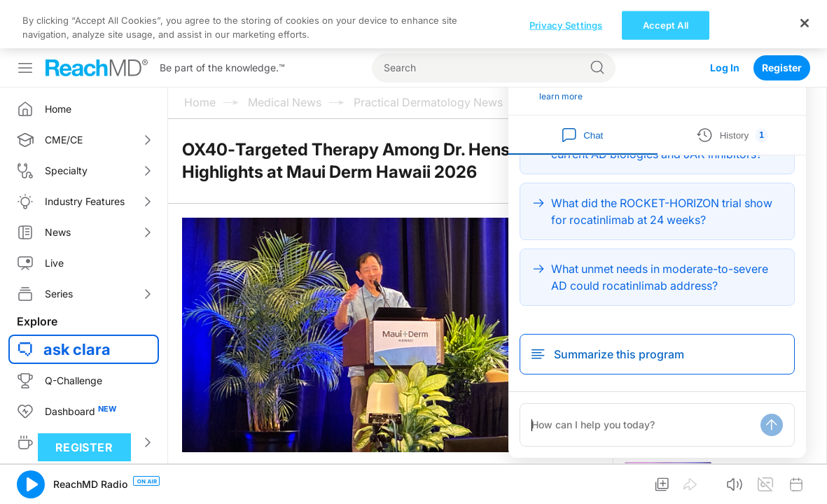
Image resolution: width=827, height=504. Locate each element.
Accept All (666, 484)
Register (782, 19)
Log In (725, 19)
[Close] (805, 482)
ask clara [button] (77, 301)
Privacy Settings (566, 484)
